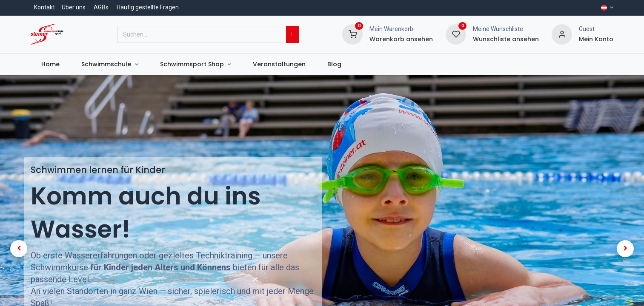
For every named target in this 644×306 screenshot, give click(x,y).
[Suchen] (293, 34)
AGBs (101, 7)
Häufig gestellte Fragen (148, 7)
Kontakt (44, 7)
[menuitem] (51, 65)
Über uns (74, 7)
